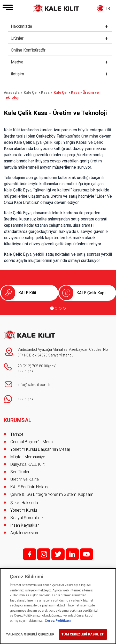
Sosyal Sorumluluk (27, 518)
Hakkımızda (21, 26)
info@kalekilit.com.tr (34, 385)
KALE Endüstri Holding (30, 487)
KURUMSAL (18, 420)
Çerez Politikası (58, 621)
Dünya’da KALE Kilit (27, 464)
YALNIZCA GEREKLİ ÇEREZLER (30, 634)
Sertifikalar (20, 472)
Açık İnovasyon (24, 533)
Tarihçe (17, 434)
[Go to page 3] (60, 308)
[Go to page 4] (64, 308)
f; (30, 554)
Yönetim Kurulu (24, 510)
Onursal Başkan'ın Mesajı (32, 442)
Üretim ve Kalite (25, 479)
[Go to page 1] (52, 308)
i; (44, 554)
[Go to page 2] (56, 308)
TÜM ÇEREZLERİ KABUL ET (83, 634)
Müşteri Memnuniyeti (29, 457)
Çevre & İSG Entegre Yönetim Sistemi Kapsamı (52, 494)
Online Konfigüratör (28, 50)
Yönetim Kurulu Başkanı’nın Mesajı (40, 449)
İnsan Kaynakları (25, 525)
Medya (17, 62)
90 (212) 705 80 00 (33, 366)
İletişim (17, 74)
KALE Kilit (27, 293)
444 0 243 (26, 372)
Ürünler (17, 38)
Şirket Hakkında (24, 503)
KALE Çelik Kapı (91, 293)
